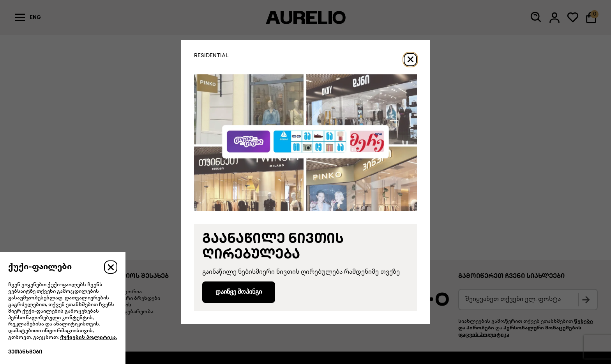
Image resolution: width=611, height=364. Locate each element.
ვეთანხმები (25, 352)
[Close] (410, 60)
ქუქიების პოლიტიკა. (88, 338)
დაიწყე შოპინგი (239, 292)
